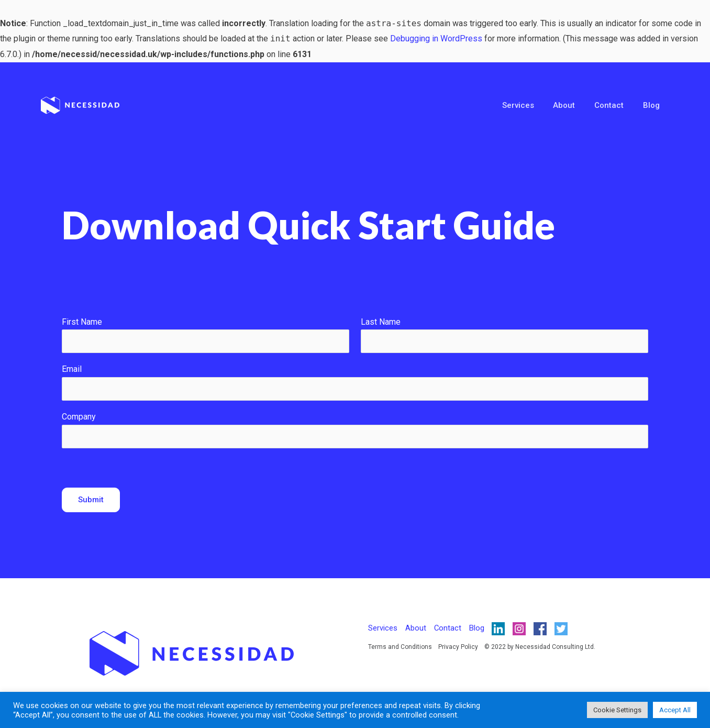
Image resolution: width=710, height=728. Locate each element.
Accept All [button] (675, 710)
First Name (82, 322)
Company (79, 417)
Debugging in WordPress (436, 38)
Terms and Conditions (400, 647)
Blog (653, 105)
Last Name (381, 322)
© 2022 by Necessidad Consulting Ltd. (540, 647)
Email (72, 369)
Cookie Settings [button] (617, 710)
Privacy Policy (458, 647)
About (573, 105)
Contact (614, 105)
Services (530, 105)
